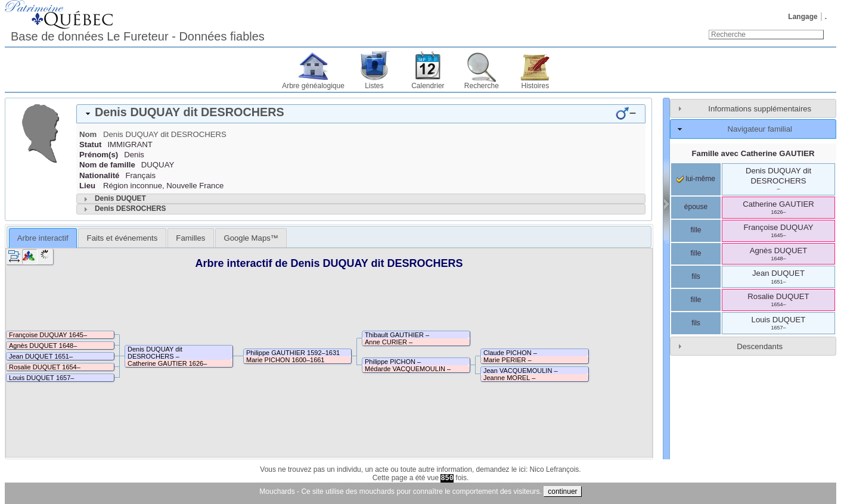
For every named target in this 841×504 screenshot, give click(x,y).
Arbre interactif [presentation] (43, 238)
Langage (803, 17)
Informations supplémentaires (760, 109)
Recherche (482, 86)
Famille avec (753, 153)
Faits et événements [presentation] (122, 238)
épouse (696, 207)
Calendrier (428, 86)
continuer (562, 491)
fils (696, 276)
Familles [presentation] (190, 238)
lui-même (696, 179)
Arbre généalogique (313, 86)
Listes (374, 86)
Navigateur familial (759, 129)
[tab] (361, 114)
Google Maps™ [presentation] (251, 238)
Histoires (536, 86)
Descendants (760, 346)
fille (696, 230)
